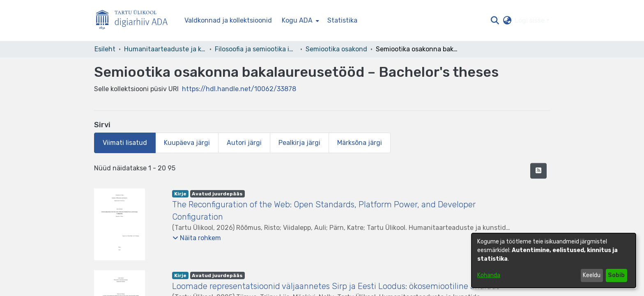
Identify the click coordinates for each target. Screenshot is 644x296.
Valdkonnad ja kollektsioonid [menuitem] (228, 20)
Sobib (616, 275)
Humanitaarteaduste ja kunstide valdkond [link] (165, 49)
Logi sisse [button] (530, 20)
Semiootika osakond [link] (336, 49)
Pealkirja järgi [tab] (299, 143)
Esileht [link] (105, 49)
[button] (495, 21)
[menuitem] (300, 21)
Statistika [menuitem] (342, 20)
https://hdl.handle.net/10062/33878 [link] (239, 89)
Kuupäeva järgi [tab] (187, 143)
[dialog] (554, 260)
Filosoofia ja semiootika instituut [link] (256, 49)
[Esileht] (135, 21)
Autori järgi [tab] (244, 143)
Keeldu (592, 275)
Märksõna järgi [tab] (360, 143)
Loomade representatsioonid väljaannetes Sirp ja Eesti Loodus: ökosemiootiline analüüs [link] (336, 286)
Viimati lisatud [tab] (125, 143)
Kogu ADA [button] (297, 20)
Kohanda (489, 275)
